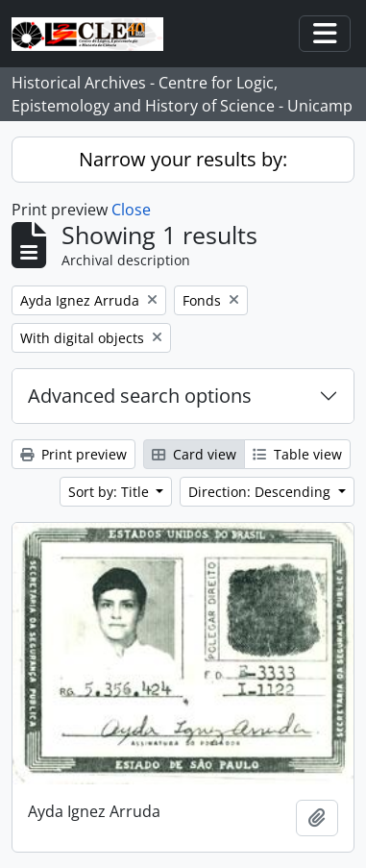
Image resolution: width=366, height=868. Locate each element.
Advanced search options (140, 396)
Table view (297, 454)
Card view (194, 454)
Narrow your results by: (183, 159)
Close (131, 210)
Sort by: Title (110, 492)
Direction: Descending (261, 492)
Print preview (73, 454)
